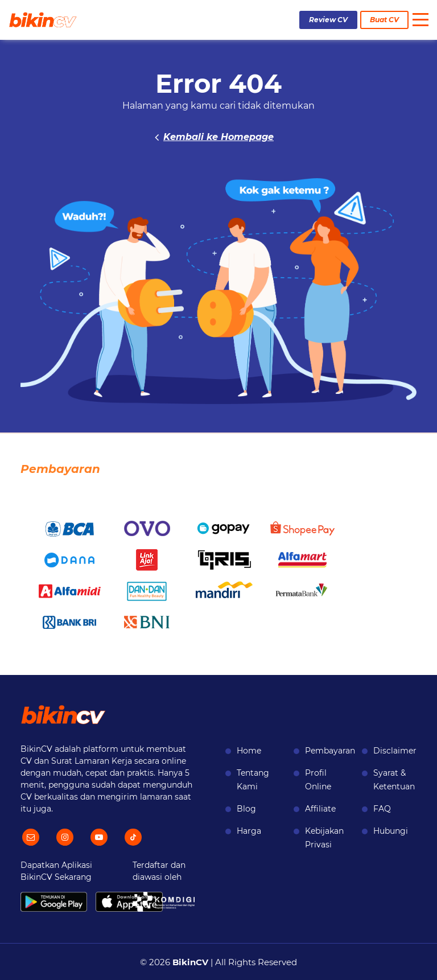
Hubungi (391, 831)
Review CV (328, 20)
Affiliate (320, 809)
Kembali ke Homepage (218, 137)
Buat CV (384, 20)
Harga (249, 831)
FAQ (382, 809)
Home (249, 751)
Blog (246, 809)
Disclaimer (395, 751)
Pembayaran (330, 751)
